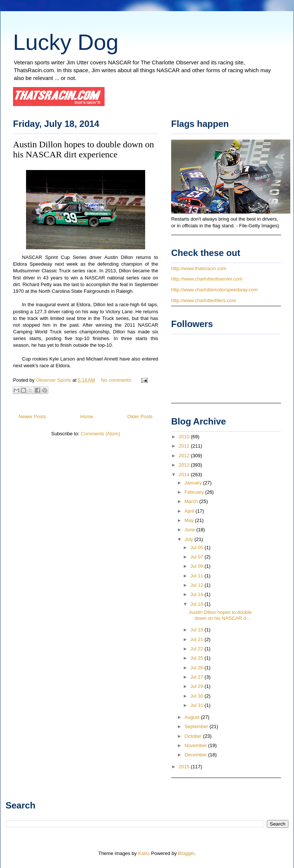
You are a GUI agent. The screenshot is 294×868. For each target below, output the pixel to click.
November (196, 745)
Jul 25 (197, 658)
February (195, 492)
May (190, 520)
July (190, 539)
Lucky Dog (66, 42)
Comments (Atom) (100, 434)
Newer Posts (32, 417)
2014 (185, 475)
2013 (185, 465)
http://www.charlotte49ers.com (204, 300)
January (194, 483)
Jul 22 (197, 649)
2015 (185, 767)
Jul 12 (197, 585)
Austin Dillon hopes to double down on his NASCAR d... (220, 615)
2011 (185, 446)
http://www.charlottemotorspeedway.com (214, 290)
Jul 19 (197, 630)
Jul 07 (197, 557)
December (196, 755)
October (194, 736)
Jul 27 (197, 677)
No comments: (117, 380)
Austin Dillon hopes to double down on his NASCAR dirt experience (84, 149)
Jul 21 (197, 639)
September (197, 726)
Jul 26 (197, 668)
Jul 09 (197, 566)
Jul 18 (197, 604)
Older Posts (140, 417)
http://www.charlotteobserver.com (207, 279)
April (190, 511)
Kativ (143, 853)
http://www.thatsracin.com (199, 268)
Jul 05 (197, 547)
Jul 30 (197, 696)
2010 (185, 437)
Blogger (186, 853)
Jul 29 (197, 686)
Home (87, 417)
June (191, 530)
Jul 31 (197, 705)
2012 (185, 456)
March (192, 501)
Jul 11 (197, 576)
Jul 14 (197, 594)
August (193, 717)
